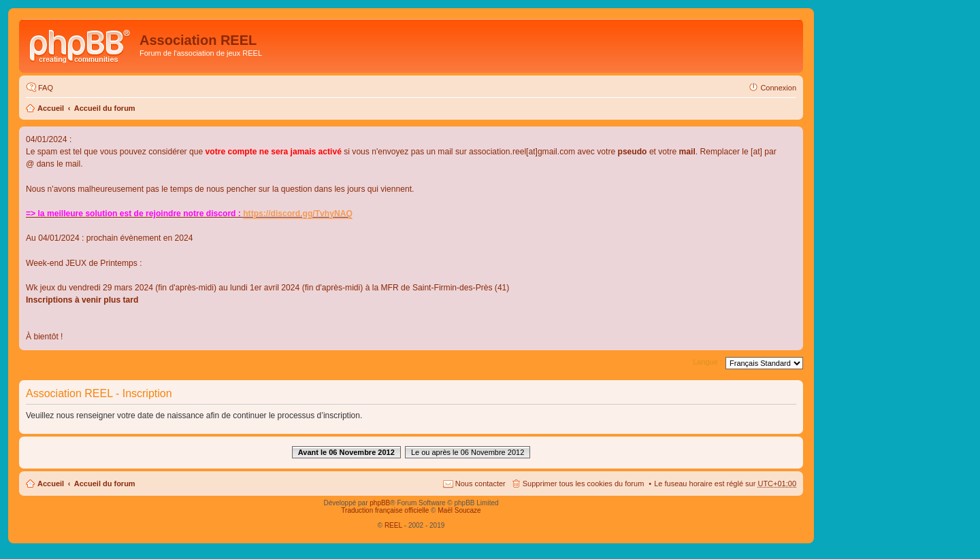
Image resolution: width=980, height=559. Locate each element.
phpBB (380, 503)
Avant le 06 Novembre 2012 (346, 452)
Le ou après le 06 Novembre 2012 (468, 452)
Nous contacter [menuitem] (480, 484)
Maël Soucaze (459, 510)
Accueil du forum (105, 108)
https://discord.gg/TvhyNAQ (298, 214)
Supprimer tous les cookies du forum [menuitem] (584, 484)
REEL (393, 525)
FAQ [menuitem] (46, 88)
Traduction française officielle (385, 510)
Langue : (707, 362)
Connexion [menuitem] (778, 88)
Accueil (51, 108)
